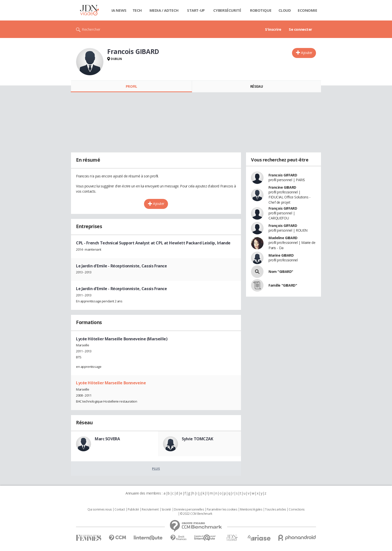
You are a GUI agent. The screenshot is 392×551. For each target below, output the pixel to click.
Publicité (133, 510)
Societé (166, 510)
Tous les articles (275, 510)
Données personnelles (189, 510)
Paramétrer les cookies (222, 510)
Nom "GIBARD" (281, 272)
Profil (131, 86)
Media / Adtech (164, 10)
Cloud (285, 10)
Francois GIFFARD (283, 175)
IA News (119, 10)
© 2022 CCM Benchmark (196, 514)
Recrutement (150, 510)
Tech (137, 10)
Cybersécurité (227, 10)
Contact (120, 510)
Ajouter (307, 53)
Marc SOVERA (107, 439)
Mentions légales (251, 510)
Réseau (256, 86)
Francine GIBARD (282, 187)
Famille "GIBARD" (283, 285)
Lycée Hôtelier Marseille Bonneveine (111, 383)
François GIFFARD (283, 208)
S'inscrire (273, 29)
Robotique (261, 10)
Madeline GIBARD (283, 238)
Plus (156, 469)
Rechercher (91, 29)
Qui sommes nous (100, 510)
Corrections (296, 510)
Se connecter (300, 29)
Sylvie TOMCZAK (197, 439)
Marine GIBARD (281, 255)
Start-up (196, 10)
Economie (307, 10)
